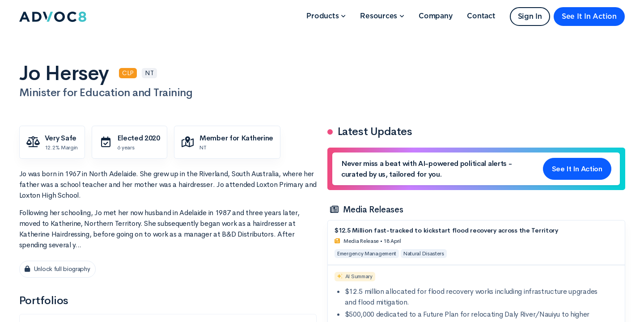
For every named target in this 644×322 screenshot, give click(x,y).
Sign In (530, 17)
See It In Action (589, 17)
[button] (326, 17)
